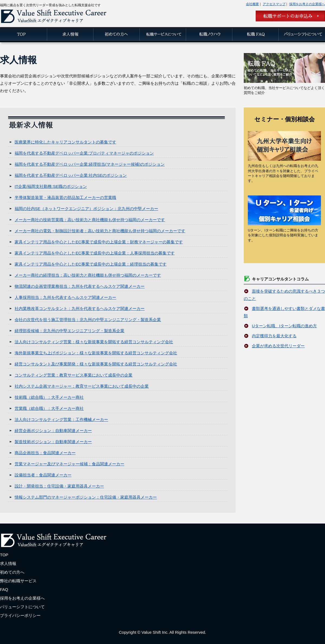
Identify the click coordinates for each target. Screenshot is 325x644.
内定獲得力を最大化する (274, 336)
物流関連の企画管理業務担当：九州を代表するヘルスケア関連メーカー (80, 286)
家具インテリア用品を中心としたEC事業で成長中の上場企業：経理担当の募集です (91, 264)
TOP (4, 555)
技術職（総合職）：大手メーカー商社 (49, 397)
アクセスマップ (274, 4)
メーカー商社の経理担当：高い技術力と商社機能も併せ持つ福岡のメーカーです (88, 275)
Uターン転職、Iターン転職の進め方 (284, 326)
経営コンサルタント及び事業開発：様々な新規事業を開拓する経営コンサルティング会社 (96, 364)
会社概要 (252, 4)
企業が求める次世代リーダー (278, 346)
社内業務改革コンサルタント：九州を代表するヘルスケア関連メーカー (80, 308)
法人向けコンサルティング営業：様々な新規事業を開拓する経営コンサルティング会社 (94, 342)
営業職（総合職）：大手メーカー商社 (49, 408)
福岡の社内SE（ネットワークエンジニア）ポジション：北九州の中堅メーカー (86, 209)
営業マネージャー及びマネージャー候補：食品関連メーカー (69, 464)
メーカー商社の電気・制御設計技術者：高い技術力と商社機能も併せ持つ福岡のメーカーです (100, 231)
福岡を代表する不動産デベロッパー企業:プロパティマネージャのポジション (84, 153)
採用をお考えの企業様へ (307, 4)
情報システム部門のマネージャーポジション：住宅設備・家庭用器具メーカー (86, 497)
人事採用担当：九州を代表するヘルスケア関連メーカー (65, 297)
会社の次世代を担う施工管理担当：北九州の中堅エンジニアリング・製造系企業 (88, 320)
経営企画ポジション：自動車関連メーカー (53, 431)
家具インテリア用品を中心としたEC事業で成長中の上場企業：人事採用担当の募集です (95, 253)
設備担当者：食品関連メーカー (43, 475)
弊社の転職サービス (18, 581)
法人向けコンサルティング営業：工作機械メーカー (61, 419)
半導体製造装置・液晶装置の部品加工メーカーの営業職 (65, 197)
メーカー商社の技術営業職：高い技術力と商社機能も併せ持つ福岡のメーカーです (90, 220)
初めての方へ (12, 572)
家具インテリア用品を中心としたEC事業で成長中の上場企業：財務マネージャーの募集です (99, 242)
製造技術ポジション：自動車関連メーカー (53, 442)
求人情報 (8, 563)
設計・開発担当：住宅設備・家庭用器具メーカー (59, 486)
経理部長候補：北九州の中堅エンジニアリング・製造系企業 (69, 331)
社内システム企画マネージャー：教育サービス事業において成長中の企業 (82, 386)
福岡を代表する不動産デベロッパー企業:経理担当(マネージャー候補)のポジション (90, 164)
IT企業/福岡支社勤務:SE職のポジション (51, 186)
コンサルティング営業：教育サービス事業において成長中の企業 (74, 375)
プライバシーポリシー (20, 615)
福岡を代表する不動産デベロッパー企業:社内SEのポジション (71, 175)
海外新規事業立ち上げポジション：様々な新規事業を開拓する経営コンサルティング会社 (96, 353)
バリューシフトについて (22, 607)
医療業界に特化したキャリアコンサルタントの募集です (65, 142)
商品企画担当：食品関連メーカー (45, 453)
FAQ (4, 589)
